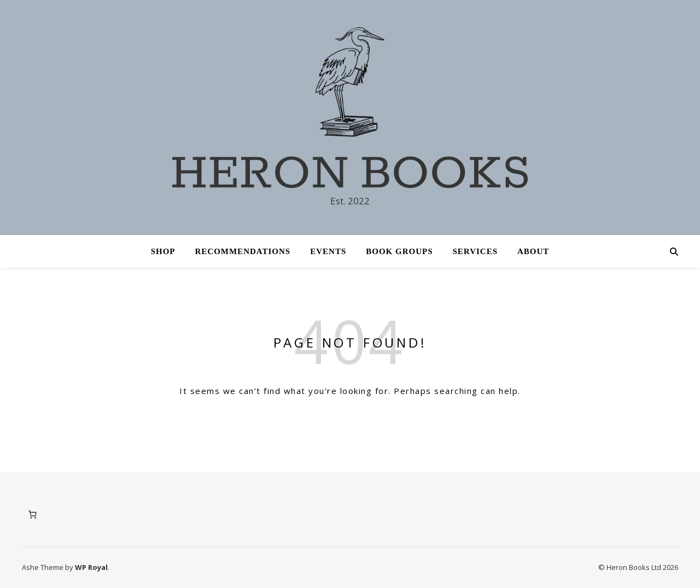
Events (328, 251)
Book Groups (399, 251)
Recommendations (243, 251)
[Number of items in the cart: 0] (32, 515)
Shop (163, 251)
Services (476, 251)
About (533, 251)
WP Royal (91, 567)
